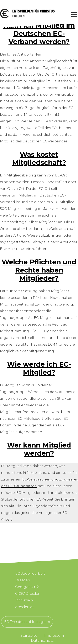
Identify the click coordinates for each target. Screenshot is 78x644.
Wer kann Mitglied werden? (39, 449)
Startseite (29, 636)
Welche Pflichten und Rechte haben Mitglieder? (39, 270)
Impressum (54, 636)
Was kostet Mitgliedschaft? (39, 158)
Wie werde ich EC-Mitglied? (39, 368)
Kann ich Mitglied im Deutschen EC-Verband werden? (39, 34)
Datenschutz (42, 641)
